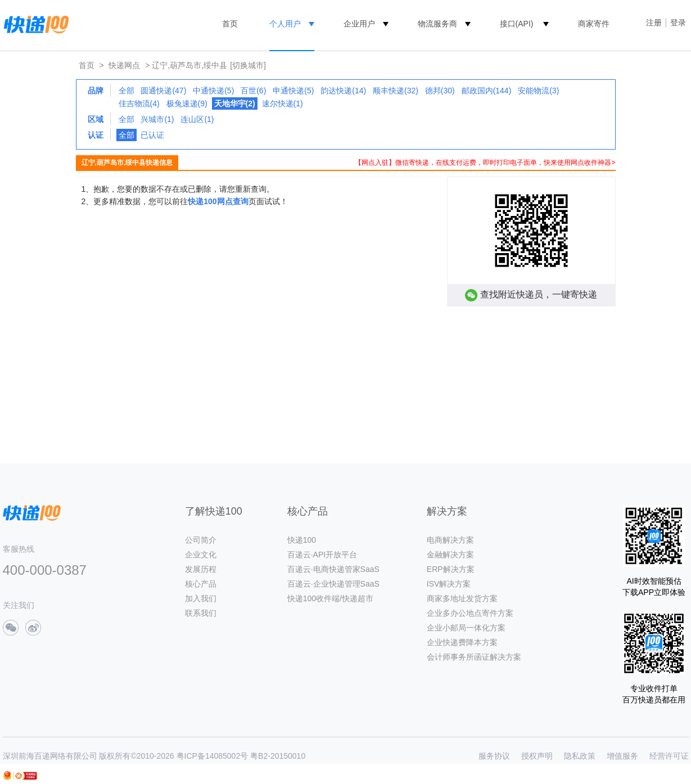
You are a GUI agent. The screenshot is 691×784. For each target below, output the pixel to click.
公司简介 (201, 540)
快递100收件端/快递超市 (330, 598)
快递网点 (124, 65)
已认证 (152, 135)
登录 (678, 22)
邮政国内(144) (487, 91)
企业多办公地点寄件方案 (470, 613)
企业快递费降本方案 (462, 642)
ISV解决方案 (449, 584)
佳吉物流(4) (139, 103)
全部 (127, 91)
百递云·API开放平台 (322, 555)
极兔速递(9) (187, 103)
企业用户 (359, 24)
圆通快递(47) (163, 91)
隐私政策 (580, 756)
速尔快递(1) (283, 103)
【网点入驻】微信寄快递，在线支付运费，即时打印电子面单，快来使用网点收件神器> (485, 163)
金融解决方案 (450, 555)
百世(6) (253, 91)
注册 (654, 22)
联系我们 (201, 613)
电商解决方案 (450, 540)
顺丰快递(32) (396, 91)
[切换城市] (248, 65)
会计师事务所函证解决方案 (474, 657)
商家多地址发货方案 (462, 598)
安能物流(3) (538, 91)
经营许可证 (669, 756)
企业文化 (201, 555)
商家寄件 (594, 24)
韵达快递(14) (343, 91)
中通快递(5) (213, 91)
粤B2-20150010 (278, 756)
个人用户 (285, 24)
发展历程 (201, 569)
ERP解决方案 (451, 569)
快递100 (302, 540)
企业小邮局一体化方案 (466, 628)
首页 (230, 24)
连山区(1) (197, 119)
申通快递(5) (293, 91)
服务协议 (494, 756)
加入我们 (201, 598)
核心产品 (201, 584)
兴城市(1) (157, 119)
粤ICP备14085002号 (213, 756)
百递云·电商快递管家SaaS (333, 569)
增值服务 (622, 756)
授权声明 (537, 756)
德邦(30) (440, 91)
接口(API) (517, 24)
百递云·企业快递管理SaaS (333, 584)
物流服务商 (437, 24)
